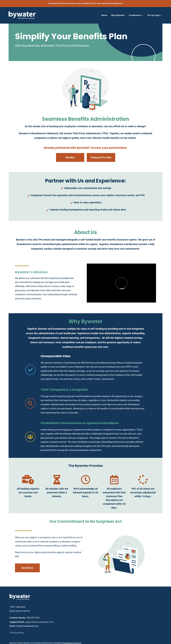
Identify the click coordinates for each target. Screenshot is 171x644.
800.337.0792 (90, 3)
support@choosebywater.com (112, 3)
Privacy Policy (17, 633)
